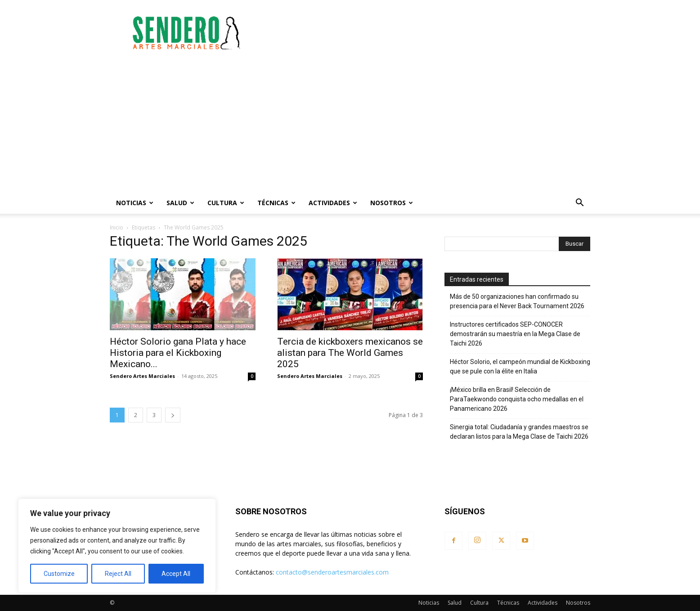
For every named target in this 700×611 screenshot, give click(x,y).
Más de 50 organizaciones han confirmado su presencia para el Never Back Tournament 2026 (517, 301)
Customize (59, 574)
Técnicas (276, 203)
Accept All (176, 574)
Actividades (333, 203)
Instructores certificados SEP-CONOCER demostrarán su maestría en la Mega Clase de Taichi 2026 (515, 334)
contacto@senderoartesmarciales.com (332, 572)
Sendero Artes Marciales (142, 376)
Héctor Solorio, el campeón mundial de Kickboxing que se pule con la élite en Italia (520, 366)
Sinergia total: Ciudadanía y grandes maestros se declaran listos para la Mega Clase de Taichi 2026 (519, 432)
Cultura (226, 203)
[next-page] (173, 415)
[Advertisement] (426, 33)
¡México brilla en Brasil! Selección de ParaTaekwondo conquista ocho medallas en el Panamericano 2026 (517, 399)
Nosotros (392, 203)
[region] (117, 546)
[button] (579, 204)
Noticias (135, 203)
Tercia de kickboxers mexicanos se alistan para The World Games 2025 (350, 353)
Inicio (117, 227)
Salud (180, 203)
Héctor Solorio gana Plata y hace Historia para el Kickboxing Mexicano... (178, 353)
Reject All (118, 574)
